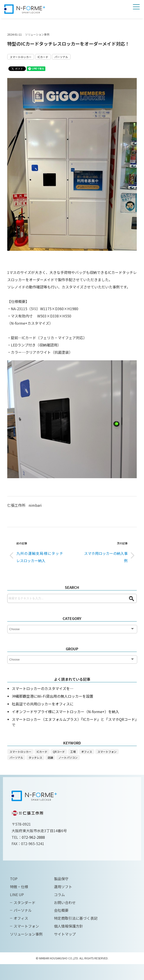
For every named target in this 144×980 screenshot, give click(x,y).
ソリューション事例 (37, 34)
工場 (73, 752)
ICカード (43, 57)
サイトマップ (65, 934)
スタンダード (24, 902)
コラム (59, 895)
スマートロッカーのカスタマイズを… (43, 688)
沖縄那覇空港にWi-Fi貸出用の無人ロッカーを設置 (52, 696)
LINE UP (17, 895)
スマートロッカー (21, 57)
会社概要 (61, 910)
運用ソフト (63, 887)
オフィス (87, 752)
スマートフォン (107, 752)
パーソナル (61, 57)
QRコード (59, 752)
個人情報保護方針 (68, 926)
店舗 (50, 757)
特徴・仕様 (19, 887)
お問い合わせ (65, 902)
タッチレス (35, 757)
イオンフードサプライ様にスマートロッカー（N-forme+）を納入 (65, 712)
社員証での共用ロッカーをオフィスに (43, 704)
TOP (14, 879)
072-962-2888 (33, 837)
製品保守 (61, 879)
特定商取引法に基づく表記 (76, 918)
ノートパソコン (68, 757)
